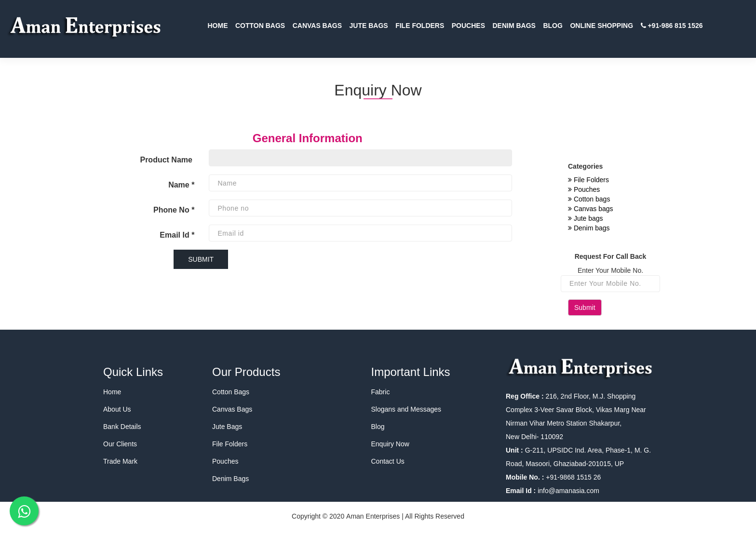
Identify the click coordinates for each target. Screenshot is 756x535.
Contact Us (388, 461)
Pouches (584, 189)
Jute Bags (227, 427)
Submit (585, 308)
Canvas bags (591, 209)
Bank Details (122, 427)
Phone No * (174, 210)
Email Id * (177, 235)
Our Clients (120, 444)
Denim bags (589, 228)
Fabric (381, 392)
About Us (117, 409)
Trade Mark (120, 461)
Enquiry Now (390, 444)
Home (112, 392)
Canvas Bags (232, 409)
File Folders (588, 180)
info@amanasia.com (568, 491)
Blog (378, 427)
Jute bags (586, 218)
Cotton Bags (231, 392)
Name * (181, 185)
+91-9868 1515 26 (572, 477)
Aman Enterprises (373, 516)
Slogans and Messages (406, 409)
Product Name (167, 160)
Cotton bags (589, 199)
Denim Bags (230, 479)
